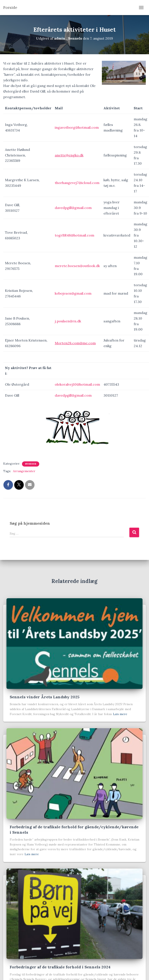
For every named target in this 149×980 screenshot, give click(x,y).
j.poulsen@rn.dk (68, 321)
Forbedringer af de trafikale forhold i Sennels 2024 (60, 967)
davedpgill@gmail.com (73, 208)
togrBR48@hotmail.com (74, 235)
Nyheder (31, 464)
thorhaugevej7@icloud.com (77, 183)
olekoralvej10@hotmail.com (77, 384)
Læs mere (120, 714)
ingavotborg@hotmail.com (77, 127)
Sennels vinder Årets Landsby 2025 (45, 697)
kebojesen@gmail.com (73, 293)
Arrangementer (24, 471)
